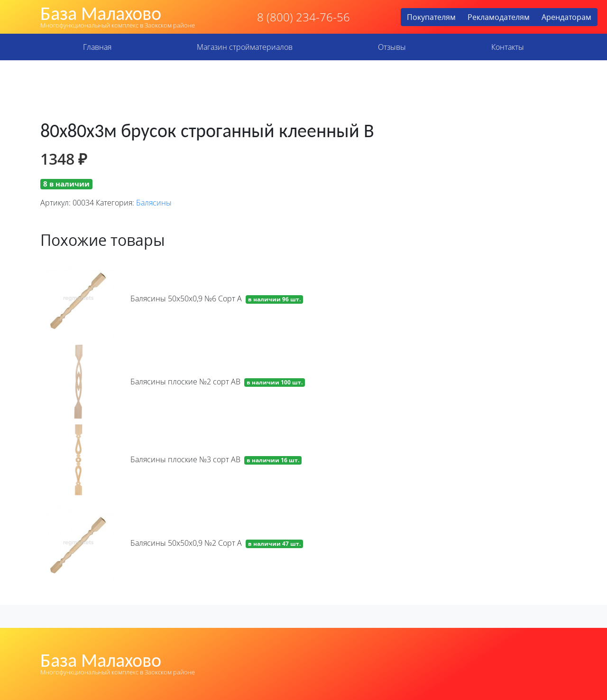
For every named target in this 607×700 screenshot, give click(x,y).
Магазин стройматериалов (245, 47)
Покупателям (431, 17)
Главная (97, 47)
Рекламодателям (499, 17)
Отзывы (392, 47)
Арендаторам (566, 17)
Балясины (154, 203)
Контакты (508, 47)
